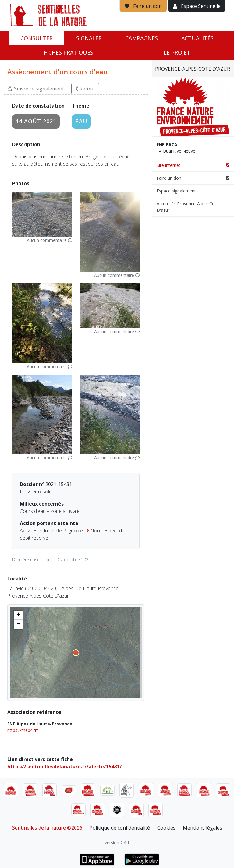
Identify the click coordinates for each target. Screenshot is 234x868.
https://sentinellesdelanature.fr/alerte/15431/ (65, 767)
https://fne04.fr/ (23, 730)
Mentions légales (202, 828)
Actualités (197, 38)
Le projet (177, 52)
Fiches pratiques (69, 52)
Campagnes (142, 38)
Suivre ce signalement (36, 89)
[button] (18, 615)
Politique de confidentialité (120, 828)
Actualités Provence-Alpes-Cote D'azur (188, 207)
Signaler (89, 38)
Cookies (166, 828)
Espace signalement (176, 191)
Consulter (37, 38)
